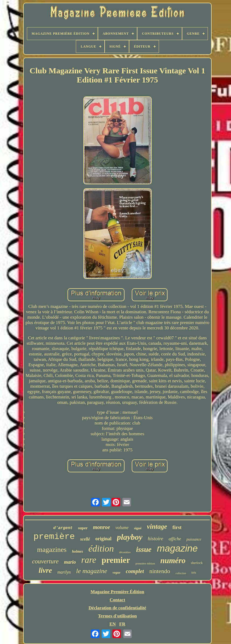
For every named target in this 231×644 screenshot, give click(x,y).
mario (70, 562)
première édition (145, 563)
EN (113, 624)
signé (138, 528)
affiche (175, 539)
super (83, 528)
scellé (85, 539)
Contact (118, 600)
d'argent (63, 528)
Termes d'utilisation (117, 616)
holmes (77, 551)
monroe (102, 527)
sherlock (197, 563)
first (177, 527)
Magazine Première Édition (118, 592)
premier (116, 560)
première (54, 537)
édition (101, 548)
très (194, 573)
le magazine (92, 571)
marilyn (64, 572)
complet (135, 571)
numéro (173, 560)
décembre (125, 552)
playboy (130, 537)
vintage (157, 526)
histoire (156, 539)
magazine (177, 548)
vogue (116, 573)
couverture (45, 561)
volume (122, 528)
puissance (194, 539)
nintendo (160, 571)
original (104, 539)
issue (144, 549)
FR (122, 624)
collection (181, 573)
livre (45, 570)
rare (89, 560)
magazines (52, 550)
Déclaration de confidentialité (117, 608)
